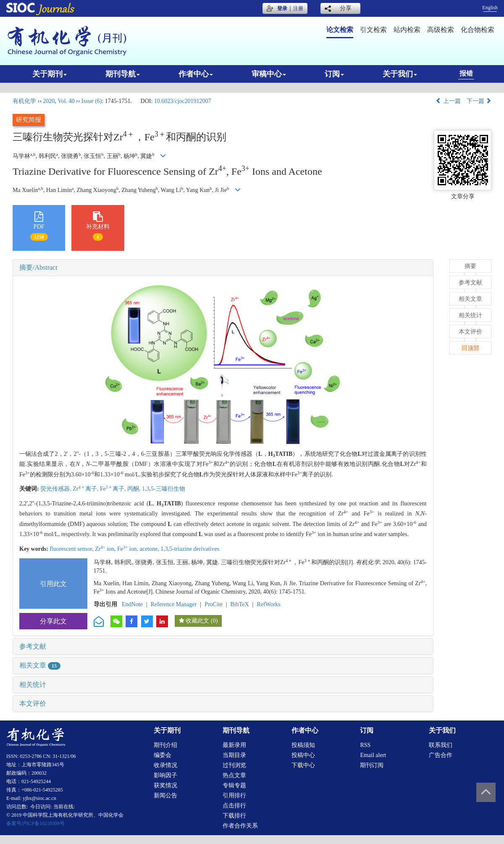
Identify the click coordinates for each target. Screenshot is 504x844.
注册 (298, 8)
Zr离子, (86, 489)
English (490, 8)
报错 (466, 73)
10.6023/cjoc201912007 (183, 101)
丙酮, (135, 489)
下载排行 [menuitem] (234, 816)
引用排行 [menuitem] (234, 795)
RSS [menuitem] (365, 745)
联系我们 (441, 745)
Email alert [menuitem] (373, 755)
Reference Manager (173, 604)
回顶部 (470, 348)
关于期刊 (50, 74)
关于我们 (400, 74)
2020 (49, 101)
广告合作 (441, 755)
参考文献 (33, 646)
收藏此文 (197, 621)
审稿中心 (269, 74)
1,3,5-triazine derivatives (190, 549)
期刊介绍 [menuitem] (165, 745)
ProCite (214, 604)
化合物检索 (478, 30)
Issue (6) (92, 101)
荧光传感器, (56, 489)
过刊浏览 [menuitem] (234, 765)
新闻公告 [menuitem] (165, 795)
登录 (282, 8)
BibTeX (240, 604)
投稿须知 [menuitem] (303, 745)
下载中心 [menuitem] (303, 765)
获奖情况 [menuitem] (165, 785)
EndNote (132, 604)
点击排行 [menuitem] (234, 806)
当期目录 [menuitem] (234, 755)
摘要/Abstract (38, 267)
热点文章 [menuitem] (234, 775)
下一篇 (479, 101)
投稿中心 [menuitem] (303, 755)
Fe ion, (129, 549)
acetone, (150, 549)
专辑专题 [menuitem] (234, 785)
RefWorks (268, 604)
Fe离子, (114, 489)
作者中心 (196, 74)
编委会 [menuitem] (163, 755)
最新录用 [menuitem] (234, 745)
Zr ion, (106, 549)
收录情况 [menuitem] (165, 765)
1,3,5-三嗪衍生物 (164, 489)
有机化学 (24, 101)
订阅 (334, 74)
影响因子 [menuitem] (165, 775)
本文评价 (33, 703)
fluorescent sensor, (72, 549)
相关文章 (40, 665)
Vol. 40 (66, 101)
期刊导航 (123, 74)
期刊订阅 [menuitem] (372, 765)
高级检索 (441, 30)
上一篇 (448, 101)
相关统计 (33, 685)
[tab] (223, 268)
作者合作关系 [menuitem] (240, 826)
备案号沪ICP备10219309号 (35, 823)
